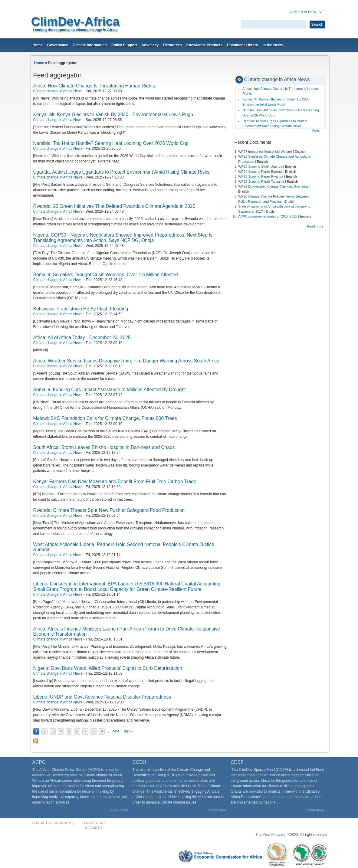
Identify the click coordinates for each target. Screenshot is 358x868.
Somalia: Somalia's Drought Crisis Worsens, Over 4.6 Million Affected (106, 275)
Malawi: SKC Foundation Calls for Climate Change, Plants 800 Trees (105, 418)
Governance (58, 45)
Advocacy (150, 45)
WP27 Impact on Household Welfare (265, 152)
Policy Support (124, 45)
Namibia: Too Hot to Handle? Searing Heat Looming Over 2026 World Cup (111, 143)
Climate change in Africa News (58, 91)
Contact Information (52, 823)
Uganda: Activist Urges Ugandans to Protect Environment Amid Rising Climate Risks (121, 172)
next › (117, 731)
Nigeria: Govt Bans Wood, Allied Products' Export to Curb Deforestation (108, 668)
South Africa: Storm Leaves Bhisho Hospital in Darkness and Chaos (104, 447)
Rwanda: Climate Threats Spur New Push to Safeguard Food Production (109, 510)
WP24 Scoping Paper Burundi (260, 172)
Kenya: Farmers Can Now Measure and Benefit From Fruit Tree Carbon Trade (115, 481)
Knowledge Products (204, 45)
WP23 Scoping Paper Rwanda (261, 176)
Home (38, 45)
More (315, 130)
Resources (172, 45)
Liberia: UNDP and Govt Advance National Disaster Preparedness (102, 697)
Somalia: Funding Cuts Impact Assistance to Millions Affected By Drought (110, 390)
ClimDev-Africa (75, 21)
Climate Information (90, 45)
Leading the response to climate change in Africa (75, 30)
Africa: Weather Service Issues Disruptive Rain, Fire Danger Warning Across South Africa (126, 361)
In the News (273, 45)
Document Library (243, 45)
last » (128, 731)
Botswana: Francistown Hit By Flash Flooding (81, 309)
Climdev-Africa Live (306, 12)
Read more (315, 226)
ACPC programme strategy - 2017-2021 (268, 216)
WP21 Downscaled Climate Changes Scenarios (273, 186)
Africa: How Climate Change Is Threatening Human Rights (94, 86)
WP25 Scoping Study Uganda (260, 166)
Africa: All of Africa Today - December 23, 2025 (82, 337)
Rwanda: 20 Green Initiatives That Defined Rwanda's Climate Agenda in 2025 (114, 206)
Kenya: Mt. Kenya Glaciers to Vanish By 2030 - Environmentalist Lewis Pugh (113, 115)
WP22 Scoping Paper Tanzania (261, 182)
